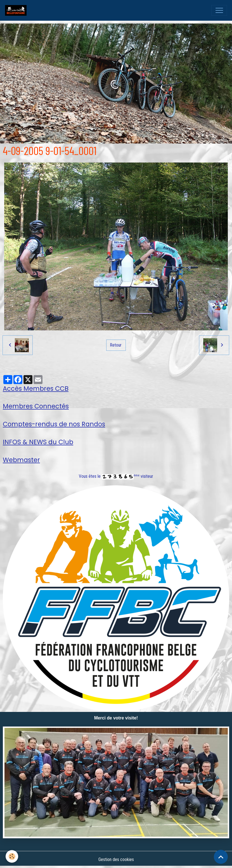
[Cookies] (12, 856)
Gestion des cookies (116, 859)
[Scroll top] (221, 857)
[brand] (17, 10)
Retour (116, 345)
